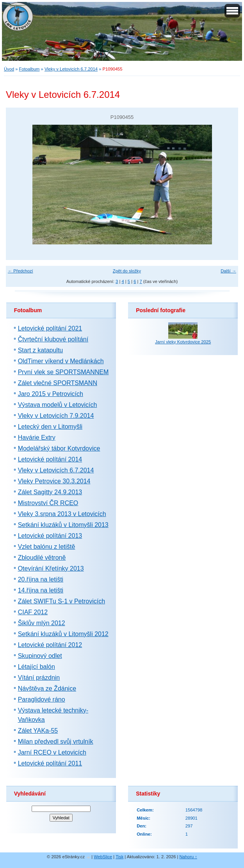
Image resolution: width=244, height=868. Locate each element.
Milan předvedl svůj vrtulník (56, 742)
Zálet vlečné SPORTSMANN (58, 383)
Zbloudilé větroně (42, 558)
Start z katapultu (41, 350)
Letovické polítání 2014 (50, 459)
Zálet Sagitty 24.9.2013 (50, 492)
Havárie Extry (37, 438)
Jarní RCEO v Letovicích (52, 752)
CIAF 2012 (33, 612)
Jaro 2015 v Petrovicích (51, 394)
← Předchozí (20, 271)
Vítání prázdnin (39, 678)
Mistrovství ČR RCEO (48, 503)
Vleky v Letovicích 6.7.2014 (71, 69)
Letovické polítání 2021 (50, 328)
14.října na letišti (41, 590)
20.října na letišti (41, 579)
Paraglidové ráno (42, 699)
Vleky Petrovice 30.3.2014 (54, 481)
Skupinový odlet (40, 656)
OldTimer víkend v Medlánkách (61, 361)
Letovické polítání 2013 (50, 536)
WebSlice (103, 857)
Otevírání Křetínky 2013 (51, 568)
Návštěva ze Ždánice (47, 689)
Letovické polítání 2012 (50, 645)
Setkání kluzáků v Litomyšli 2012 (63, 634)
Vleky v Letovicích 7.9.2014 (56, 416)
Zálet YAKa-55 (38, 731)
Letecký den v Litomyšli (50, 427)
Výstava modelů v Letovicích (58, 405)
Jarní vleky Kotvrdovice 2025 (183, 342)
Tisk (119, 857)
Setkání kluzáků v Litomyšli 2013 (63, 525)
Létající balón (37, 667)
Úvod (9, 69)
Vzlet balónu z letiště (47, 547)
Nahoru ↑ (188, 857)
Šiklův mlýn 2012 (42, 623)
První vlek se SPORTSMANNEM (63, 372)
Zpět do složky (127, 271)
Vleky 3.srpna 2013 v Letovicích (62, 514)
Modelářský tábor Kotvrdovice (59, 448)
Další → (228, 271)
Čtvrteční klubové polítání (53, 339)
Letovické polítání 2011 (50, 763)
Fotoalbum (29, 69)
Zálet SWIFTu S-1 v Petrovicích (61, 601)
